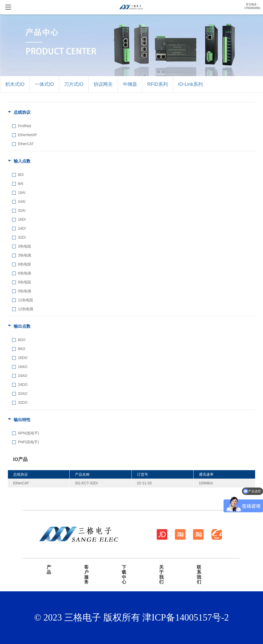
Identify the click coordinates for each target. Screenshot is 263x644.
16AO (23, 367)
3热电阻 (24, 246)
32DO (23, 402)
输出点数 (22, 326)
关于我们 (161, 575)
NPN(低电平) (29, 433)
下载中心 (124, 575)
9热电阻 (24, 282)
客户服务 (86, 575)
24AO (23, 376)
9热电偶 (24, 291)
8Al (21, 184)
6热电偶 (24, 273)
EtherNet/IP (27, 135)
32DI (22, 237)
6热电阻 (24, 264)
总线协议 (22, 112)
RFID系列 (158, 84)
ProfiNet (25, 126)
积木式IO (15, 84)
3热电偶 (24, 255)
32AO (23, 394)
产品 (49, 570)
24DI (22, 228)
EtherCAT (26, 144)
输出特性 (22, 420)
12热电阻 (26, 300)
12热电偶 (26, 309)
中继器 (130, 84)
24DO (23, 385)
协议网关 (103, 84)
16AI (22, 193)
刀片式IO (74, 84)
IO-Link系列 (190, 84)
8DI (21, 175)
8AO (22, 349)
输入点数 (22, 161)
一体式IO (44, 84)
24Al (22, 201)
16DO (23, 358)
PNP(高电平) (28, 442)
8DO (22, 340)
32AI (22, 210)
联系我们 (199, 575)
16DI (22, 219)
